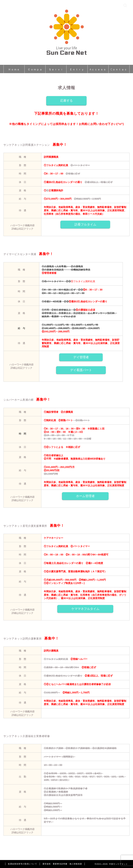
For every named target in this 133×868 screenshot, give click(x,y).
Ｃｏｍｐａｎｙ (35, 70)
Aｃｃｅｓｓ (98, 69)
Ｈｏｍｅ (14, 69)
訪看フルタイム (85, 224)
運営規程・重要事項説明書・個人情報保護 (62, 864)
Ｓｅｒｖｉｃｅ (56, 70)
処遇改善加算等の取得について (23, 864)
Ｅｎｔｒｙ (77, 69)
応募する (66, 101)
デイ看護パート (81, 370)
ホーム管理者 (85, 496)
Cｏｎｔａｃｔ (119, 70)
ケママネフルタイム (85, 609)
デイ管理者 (81, 357)
